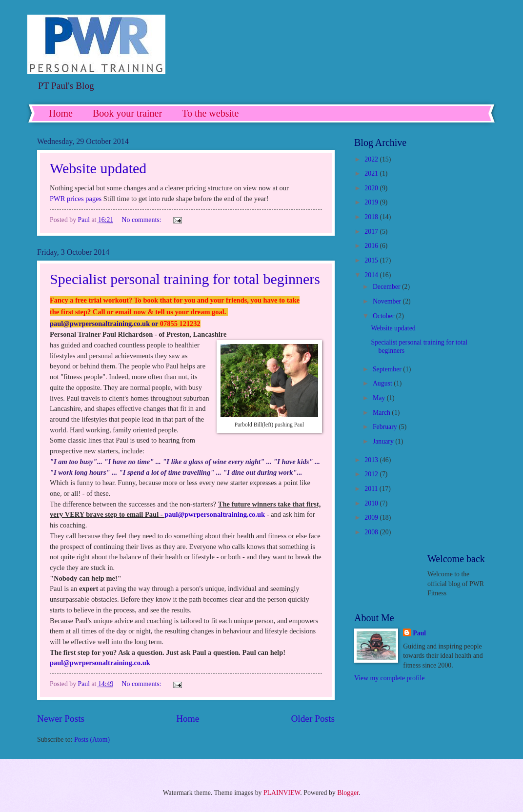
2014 (372, 275)
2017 (372, 232)
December (387, 287)
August (383, 383)
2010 (372, 503)
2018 (372, 217)
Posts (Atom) (92, 740)
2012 (372, 474)
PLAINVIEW (282, 793)
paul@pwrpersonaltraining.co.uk (215, 514)
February (386, 427)
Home (61, 113)
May (380, 398)
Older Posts (313, 719)
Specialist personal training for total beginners (185, 279)
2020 (372, 188)
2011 (372, 489)
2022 (372, 159)
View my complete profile (389, 678)
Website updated (98, 168)
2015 (372, 260)
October (384, 316)
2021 (372, 173)
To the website (210, 113)
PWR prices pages (76, 199)
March (382, 413)
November (388, 301)
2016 (372, 246)
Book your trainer (127, 113)
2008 (372, 532)
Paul (419, 633)
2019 (372, 202)
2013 (372, 460)
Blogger (348, 793)
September (388, 369)
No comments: (142, 220)
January (384, 441)
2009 (372, 518)
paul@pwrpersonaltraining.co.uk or (105, 324)
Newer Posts (61, 719)
